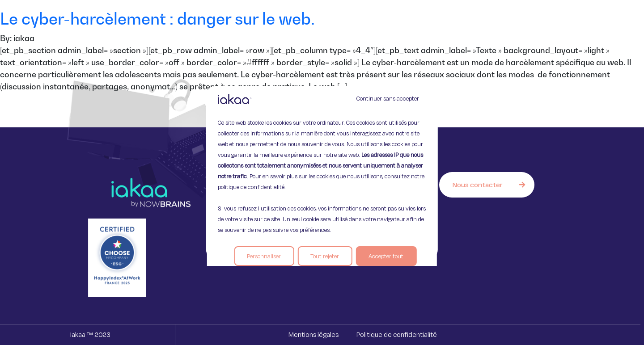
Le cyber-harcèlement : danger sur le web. (159, 19)
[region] (322, 172)
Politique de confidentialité (397, 334)
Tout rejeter (325, 256)
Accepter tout (386, 256)
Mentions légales (314, 334)
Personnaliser (264, 256)
